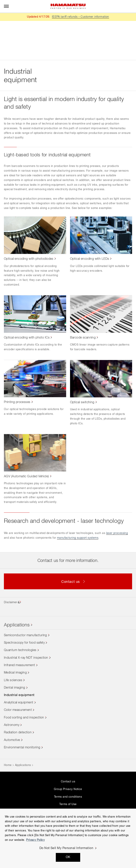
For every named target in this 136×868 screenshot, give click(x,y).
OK (68, 857)
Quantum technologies (20, 650)
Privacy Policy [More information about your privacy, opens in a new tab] (35, 840)
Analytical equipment (19, 703)
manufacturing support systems (78, 538)
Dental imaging (15, 688)
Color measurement (18, 710)
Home (8, 765)
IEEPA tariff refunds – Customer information (80, 17)
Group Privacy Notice (68, 789)
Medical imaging (15, 673)
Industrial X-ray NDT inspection (26, 658)
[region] (68, 838)
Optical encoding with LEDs (90, 259)
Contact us (68, 782)
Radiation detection (18, 733)
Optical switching (82, 402)
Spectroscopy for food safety (24, 643)
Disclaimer (10, 602)
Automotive (12, 740)
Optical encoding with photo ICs (27, 338)
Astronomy (12, 725)
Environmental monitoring (22, 748)
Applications (17, 625)
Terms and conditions (68, 797)
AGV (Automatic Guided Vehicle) (26, 477)
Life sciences (13, 680)
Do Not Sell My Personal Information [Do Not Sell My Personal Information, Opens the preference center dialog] (66, 848)
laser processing (117, 533)
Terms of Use (68, 804)
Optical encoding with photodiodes (29, 259)
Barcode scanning (83, 338)
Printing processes (17, 402)
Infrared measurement (20, 665)
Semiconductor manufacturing (25, 635)
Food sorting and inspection (24, 718)
